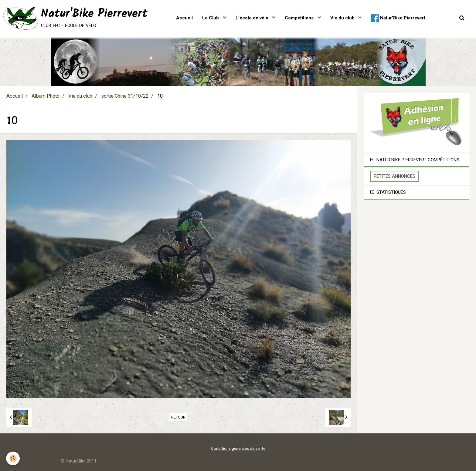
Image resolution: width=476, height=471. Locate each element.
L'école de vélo (253, 18)
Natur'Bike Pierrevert (398, 18)
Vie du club (343, 18)
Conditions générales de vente (238, 448)
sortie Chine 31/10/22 (125, 96)
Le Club (211, 18)
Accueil (184, 18)
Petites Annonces (394, 176)
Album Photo (46, 96)
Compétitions (300, 18)
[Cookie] (13, 458)
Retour (178, 417)
